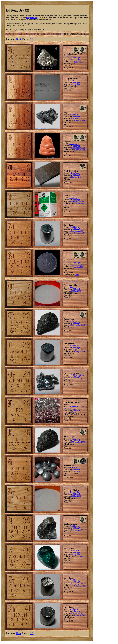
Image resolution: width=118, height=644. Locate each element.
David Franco (74, 114)
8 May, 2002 (75, 471)
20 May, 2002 (76, 291)
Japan (71, 261)
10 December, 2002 (78, 148)
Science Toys (74, 173)
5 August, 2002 (76, 379)
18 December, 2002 (78, 325)
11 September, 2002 (78, 202)
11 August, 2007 (80, 120)
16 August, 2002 (77, 118)
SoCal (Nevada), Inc (77, 375)
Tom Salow (73, 56)
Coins (77, 275)
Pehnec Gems (74, 551)
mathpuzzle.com (32, 18)
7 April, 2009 (79, 557)
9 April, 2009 (79, 267)
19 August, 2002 (77, 231)
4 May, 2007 (78, 62)
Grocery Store (74, 287)
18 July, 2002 (76, 60)
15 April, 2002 (76, 177)
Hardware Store (75, 492)
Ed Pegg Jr (77, 58)
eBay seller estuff (76, 467)
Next (19, 39)
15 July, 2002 (76, 85)
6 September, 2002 (78, 265)
